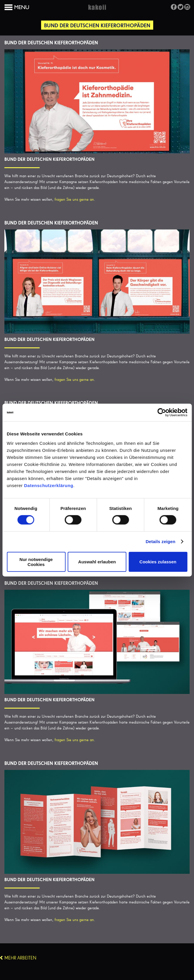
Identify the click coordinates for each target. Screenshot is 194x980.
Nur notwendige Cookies (36, 562)
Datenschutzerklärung (49, 485)
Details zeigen (160, 541)
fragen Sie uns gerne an (74, 200)
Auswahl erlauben (97, 562)
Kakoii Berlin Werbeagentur (97, 11)
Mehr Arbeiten (20, 958)
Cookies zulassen (158, 562)
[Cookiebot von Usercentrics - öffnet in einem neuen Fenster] (162, 413)
